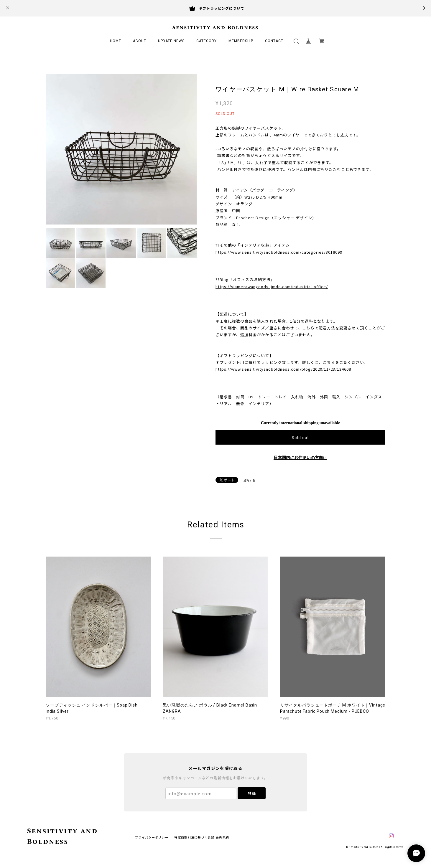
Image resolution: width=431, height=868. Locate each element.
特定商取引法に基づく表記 (194, 837)
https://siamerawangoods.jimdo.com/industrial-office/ (272, 287)
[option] (121, 149)
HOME (116, 41)
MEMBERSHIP (241, 41)
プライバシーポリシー (152, 837)
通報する (249, 480)
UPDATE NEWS (171, 41)
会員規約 (222, 837)
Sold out (300, 437)
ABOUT (140, 41)
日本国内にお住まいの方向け (300, 458)
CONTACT (274, 41)
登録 (252, 793)
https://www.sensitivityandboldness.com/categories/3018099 (279, 252)
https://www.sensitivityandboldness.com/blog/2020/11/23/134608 (283, 369)
